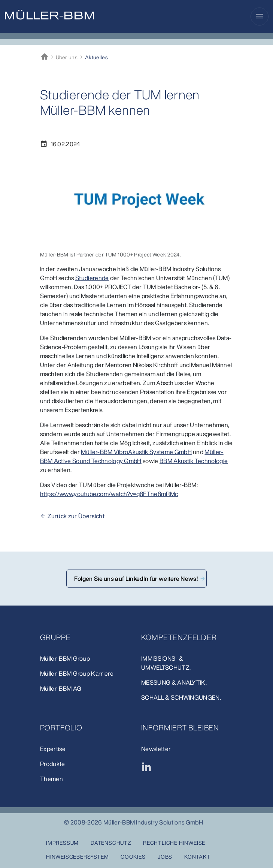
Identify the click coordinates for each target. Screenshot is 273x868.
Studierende (92, 278)
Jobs (165, 857)
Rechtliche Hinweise (174, 843)
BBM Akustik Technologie (194, 461)
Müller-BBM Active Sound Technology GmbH (132, 456)
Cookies (133, 857)
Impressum (62, 843)
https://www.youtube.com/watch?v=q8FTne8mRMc (109, 494)
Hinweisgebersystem (77, 857)
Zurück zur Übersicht (76, 516)
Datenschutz (111, 843)
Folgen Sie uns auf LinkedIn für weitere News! (137, 579)
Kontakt (197, 857)
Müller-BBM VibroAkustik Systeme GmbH (136, 452)
